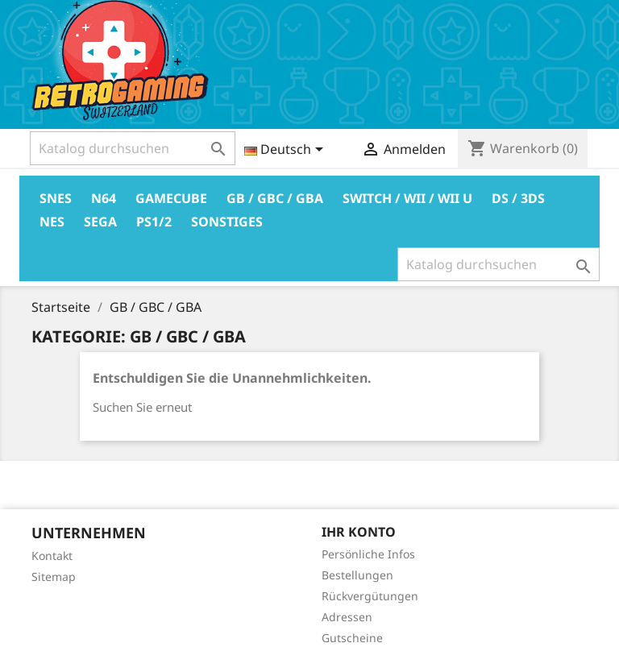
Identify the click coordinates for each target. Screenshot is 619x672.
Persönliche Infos (368, 554)
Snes (56, 198)
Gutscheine (352, 638)
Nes (52, 222)
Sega (100, 222)
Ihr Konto (359, 532)
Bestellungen (357, 575)
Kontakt (52, 556)
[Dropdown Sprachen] (287, 151)
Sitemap (54, 577)
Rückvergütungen (370, 596)
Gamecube (171, 198)
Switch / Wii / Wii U (407, 198)
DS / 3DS (518, 198)
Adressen (347, 617)
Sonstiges (227, 222)
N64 (104, 198)
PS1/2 (154, 222)
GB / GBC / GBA (275, 198)
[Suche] (133, 148)
